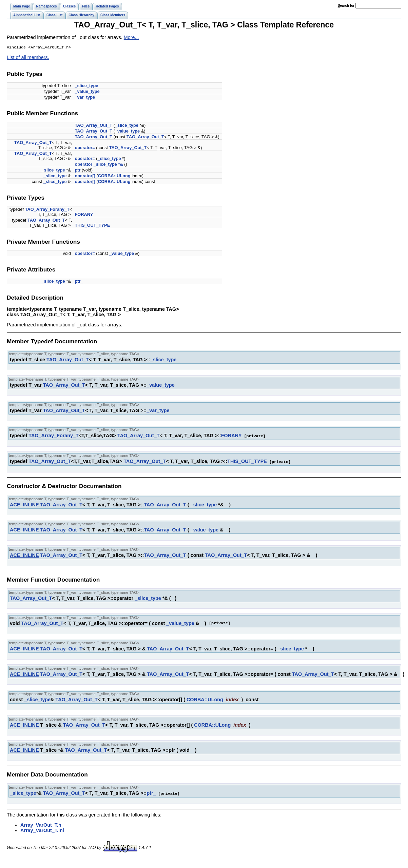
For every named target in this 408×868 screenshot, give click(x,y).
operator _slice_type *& (99, 165)
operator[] (85, 176)
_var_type (85, 98)
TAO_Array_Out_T (93, 126)
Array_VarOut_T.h (41, 825)
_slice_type (86, 86)
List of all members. (28, 58)
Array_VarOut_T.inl (42, 830)
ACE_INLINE (24, 505)
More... (131, 37)
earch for (346, 6)
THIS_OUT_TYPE (92, 226)
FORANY (84, 215)
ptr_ (79, 282)
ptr (77, 171)
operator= (85, 148)
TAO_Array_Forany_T (47, 210)
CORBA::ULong (114, 176)
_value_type (87, 92)
